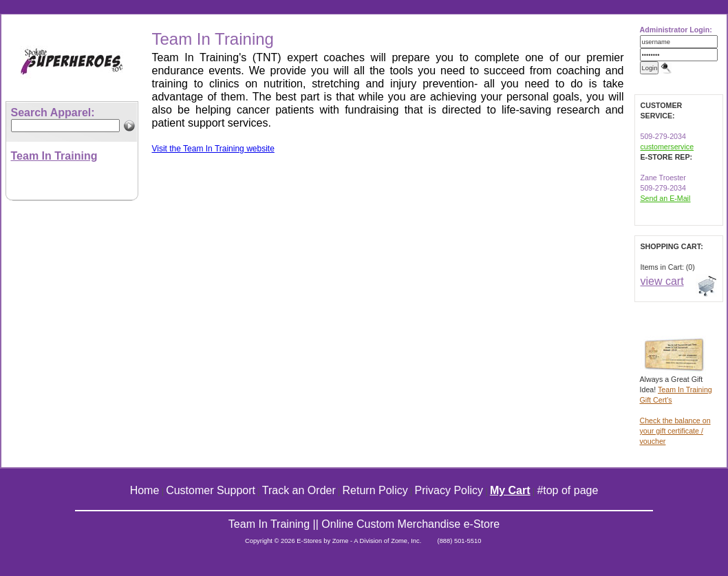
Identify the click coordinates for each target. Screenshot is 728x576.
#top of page (567, 490)
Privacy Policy (449, 490)
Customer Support (211, 490)
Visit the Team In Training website (213, 149)
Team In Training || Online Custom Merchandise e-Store (364, 524)
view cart (662, 281)
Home (145, 490)
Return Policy (375, 490)
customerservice (667, 147)
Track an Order (299, 490)
